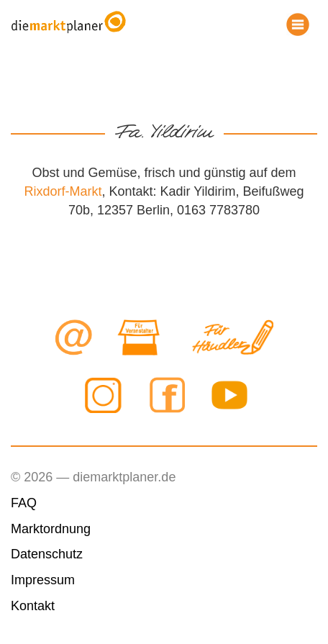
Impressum (43, 580)
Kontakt (33, 606)
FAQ (24, 503)
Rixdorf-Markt (63, 191)
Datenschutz (47, 554)
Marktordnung (51, 529)
